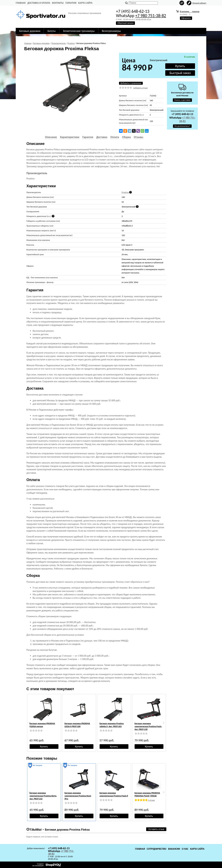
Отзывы (139, 137)
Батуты (51, 31)
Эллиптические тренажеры (79, 31)
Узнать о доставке (182, 100)
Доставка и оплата (39, 3)
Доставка (102, 137)
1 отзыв (151, 800)
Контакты (58, 3)
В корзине (190, 11)
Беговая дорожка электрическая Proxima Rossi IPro (78, 796)
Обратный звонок (125, 23)
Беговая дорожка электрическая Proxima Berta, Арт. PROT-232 (43, 796)
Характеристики (70, 137)
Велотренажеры (111, 31)
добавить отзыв (140, 88)
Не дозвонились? (182, 126)
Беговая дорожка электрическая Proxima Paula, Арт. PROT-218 (148, 726)
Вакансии (174, 849)
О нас (185, 849)
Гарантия (71, 3)
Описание (51, 137)
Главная (21, 3)
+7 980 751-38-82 (151, 16)
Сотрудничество (157, 849)
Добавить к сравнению (131, 83)
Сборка (126, 137)
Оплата (115, 137)
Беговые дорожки (30, 31)
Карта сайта (85, 3)
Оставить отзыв (156, 829)
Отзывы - (58, 829)
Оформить (186, 18)
